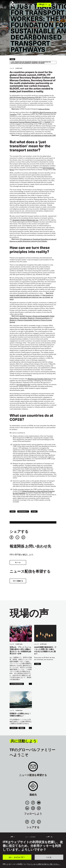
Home (12, 59)
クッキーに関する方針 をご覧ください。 (45, 864)
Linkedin (27, 808)
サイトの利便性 (30, 837)
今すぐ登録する (18, 581)
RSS (39, 808)
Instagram (33, 808)
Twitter (27, 803)
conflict (14, 728)
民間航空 (22, 728)
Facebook (33, 803)
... (30, 684)
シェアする (19, 531)
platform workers (17, 684)
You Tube (39, 803)
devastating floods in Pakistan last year (25, 220)
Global (34, 511)
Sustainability (23, 511)
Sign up (33, 768)
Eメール (18, 562)
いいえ (49, 857)
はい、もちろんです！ (17, 857)
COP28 (13, 511)
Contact (33, 787)
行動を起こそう (43, 5)
